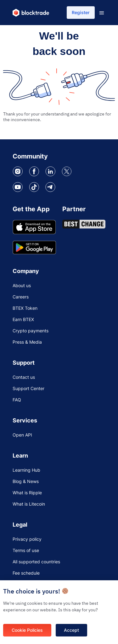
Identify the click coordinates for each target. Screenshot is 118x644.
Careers (21, 297)
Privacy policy (27, 539)
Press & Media (27, 342)
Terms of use (26, 550)
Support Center (28, 388)
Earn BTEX (23, 319)
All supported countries (36, 562)
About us (22, 285)
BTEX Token (25, 308)
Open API (22, 435)
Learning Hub (26, 470)
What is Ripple (27, 493)
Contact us (24, 377)
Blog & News (26, 481)
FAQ (17, 400)
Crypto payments (31, 331)
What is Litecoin (29, 504)
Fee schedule (26, 573)
